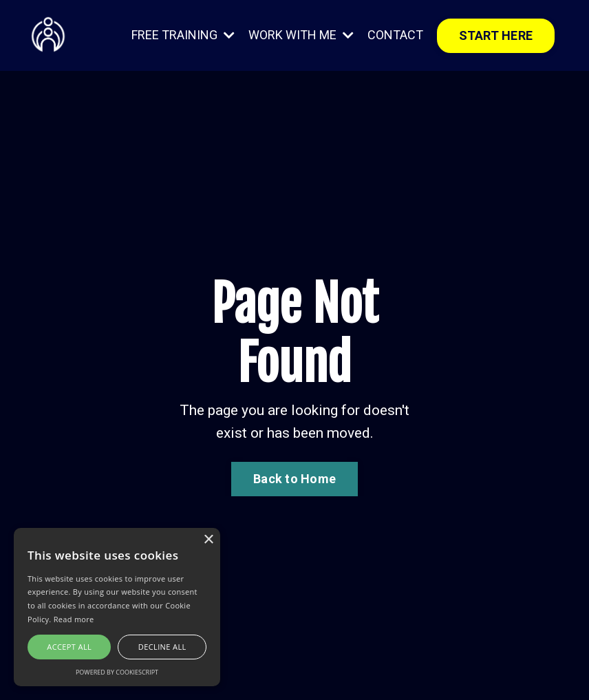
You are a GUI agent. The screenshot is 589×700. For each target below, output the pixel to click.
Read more (74, 619)
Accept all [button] (69, 647)
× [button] (208, 540)
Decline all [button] (162, 647)
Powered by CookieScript (117, 672)
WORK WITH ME (301, 35)
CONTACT (395, 35)
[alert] (117, 607)
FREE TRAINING (183, 35)
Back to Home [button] (294, 479)
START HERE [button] (496, 35)
